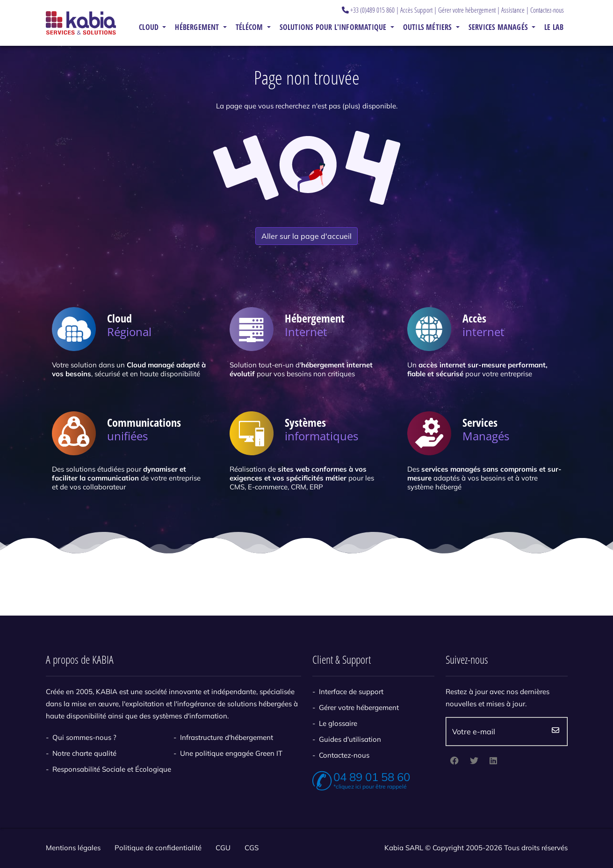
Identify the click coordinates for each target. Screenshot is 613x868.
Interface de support (351, 692)
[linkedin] (493, 761)
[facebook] (454, 761)
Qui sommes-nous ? (84, 737)
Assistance (513, 10)
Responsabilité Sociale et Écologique (112, 769)
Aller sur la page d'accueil (306, 236)
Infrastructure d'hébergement (227, 737)
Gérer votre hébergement (467, 10)
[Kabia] (81, 23)
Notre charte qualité (84, 753)
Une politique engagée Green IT (231, 753)
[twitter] (474, 761)
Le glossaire (338, 723)
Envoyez (555, 732)
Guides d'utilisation (350, 739)
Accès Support (416, 10)
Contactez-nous (547, 10)
